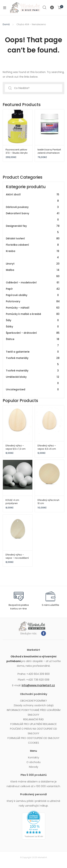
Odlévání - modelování (33, 283)
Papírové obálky (33, 295)
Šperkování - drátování (33, 333)
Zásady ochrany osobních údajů (34, 705)
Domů (6, 24)
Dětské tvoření (33, 239)
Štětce (33, 342)
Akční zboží (33, 198)
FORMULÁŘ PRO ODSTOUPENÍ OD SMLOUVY (33, 738)
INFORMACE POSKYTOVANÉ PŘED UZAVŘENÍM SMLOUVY (34, 712)
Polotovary (33, 301)
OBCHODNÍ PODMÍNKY (33, 701)
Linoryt (33, 264)
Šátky (33, 327)
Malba (33, 273)
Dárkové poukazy (33, 207)
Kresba (33, 254)
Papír (33, 289)
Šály (33, 320)
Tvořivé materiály (33, 361)
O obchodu (33, 762)
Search (45, 8)
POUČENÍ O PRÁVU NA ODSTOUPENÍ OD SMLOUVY (33, 731)
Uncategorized (33, 390)
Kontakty (34, 757)
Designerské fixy (33, 229)
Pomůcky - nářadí (33, 308)
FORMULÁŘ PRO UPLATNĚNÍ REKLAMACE (33, 724)
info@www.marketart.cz (38, 685)
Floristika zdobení (33, 245)
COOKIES (33, 743)
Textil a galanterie (33, 352)
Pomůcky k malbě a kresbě (33, 314)
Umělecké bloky (33, 380)
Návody (34, 767)
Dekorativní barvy (33, 217)
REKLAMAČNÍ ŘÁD (33, 719)
